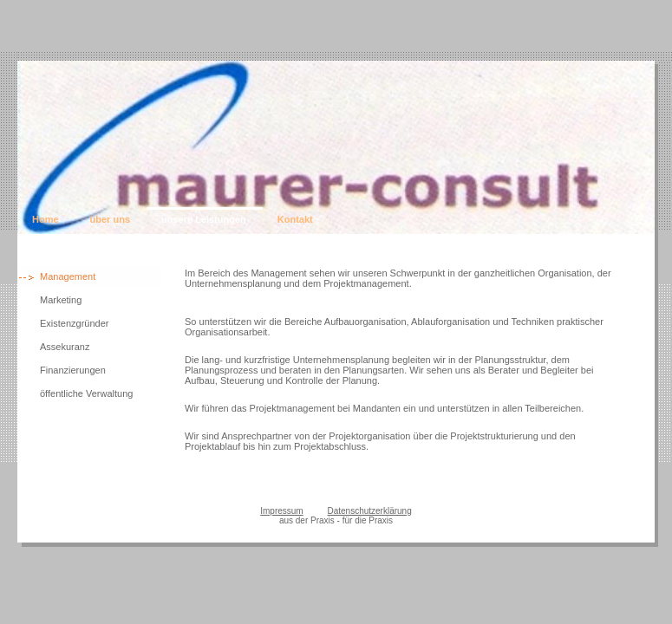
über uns (110, 219)
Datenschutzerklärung (369, 511)
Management (68, 276)
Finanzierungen (73, 370)
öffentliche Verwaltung (86, 393)
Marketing (61, 300)
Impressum (281, 511)
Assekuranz (65, 347)
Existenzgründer (75, 323)
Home (46, 219)
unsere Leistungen (204, 219)
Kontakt (295, 219)
